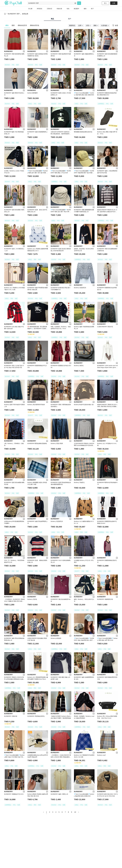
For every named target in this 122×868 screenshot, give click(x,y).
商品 (52, 19)
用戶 (70, 19)
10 (75, 812)
